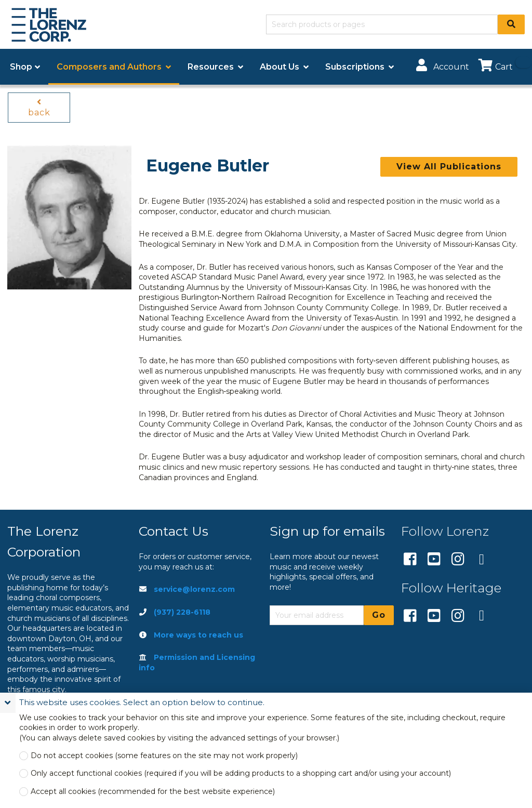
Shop (21, 67)
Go (379, 615)
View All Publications (449, 167)
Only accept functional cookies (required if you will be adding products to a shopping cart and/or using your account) (241, 773)
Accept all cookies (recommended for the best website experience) (153, 792)
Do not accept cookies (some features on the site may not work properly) (164, 756)
